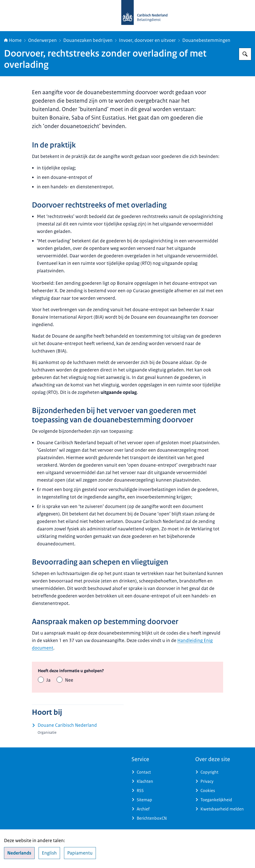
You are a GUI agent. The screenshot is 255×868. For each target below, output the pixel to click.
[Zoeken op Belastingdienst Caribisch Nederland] (245, 54)
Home (13, 40)
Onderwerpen (42, 40)
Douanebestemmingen (206, 40)
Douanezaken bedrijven (88, 40)
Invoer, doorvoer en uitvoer (147, 40)
